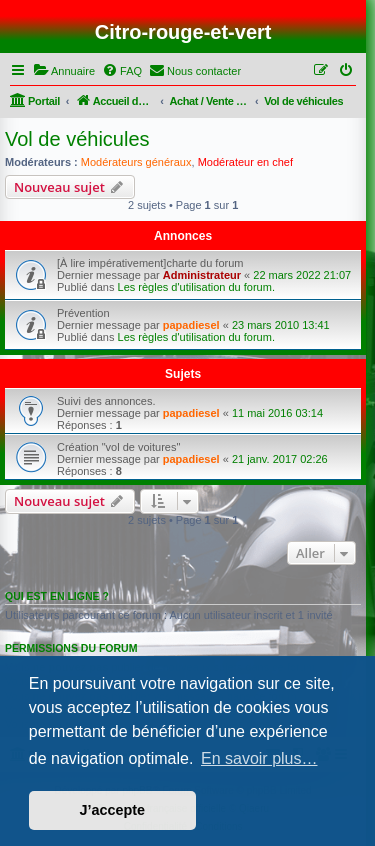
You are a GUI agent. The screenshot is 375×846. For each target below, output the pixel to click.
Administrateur (202, 275)
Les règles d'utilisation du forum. (196, 287)
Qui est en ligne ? (57, 596)
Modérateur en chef (245, 162)
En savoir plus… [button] (259, 758)
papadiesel (191, 325)
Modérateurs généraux (136, 162)
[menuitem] (64, 71)
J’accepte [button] (113, 810)
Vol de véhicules (77, 139)
